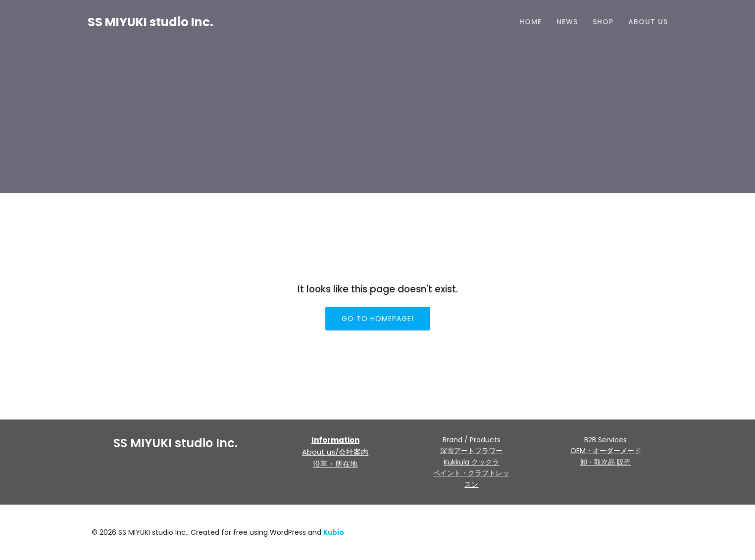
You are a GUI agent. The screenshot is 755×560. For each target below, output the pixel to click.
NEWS (567, 22)
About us (648, 22)
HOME (530, 22)
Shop (603, 22)
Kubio (334, 532)
